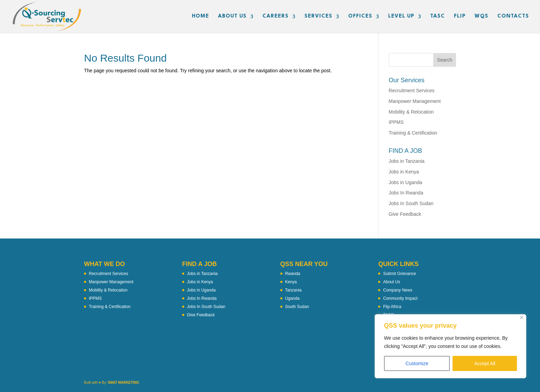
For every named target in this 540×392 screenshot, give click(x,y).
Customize (417, 363)
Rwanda (293, 274)
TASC (438, 17)
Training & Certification (413, 133)
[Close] (522, 317)
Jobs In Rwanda (406, 193)
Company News (398, 290)
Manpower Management (415, 101)
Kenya (291, 282)
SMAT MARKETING (123, 383)
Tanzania (293, 290)
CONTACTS (513, 17)
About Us (391, 282)
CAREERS (276, 17)
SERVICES (318, 17)
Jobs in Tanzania (407, 161)
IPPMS (396, 122)
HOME (200, 17)
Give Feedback (405, 214)
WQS (481, 17)
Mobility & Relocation (411, 112)
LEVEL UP (401, 17)
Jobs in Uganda (406, 182)
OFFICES (360, 17)
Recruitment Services (412, 91)
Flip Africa (392, 307)
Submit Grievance (399, 274)
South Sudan (297, 307)
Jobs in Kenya (404, 172)
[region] (450, 346)
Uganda (292, 298)
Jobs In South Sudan (411, 203)
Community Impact (400, 298)
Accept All (485, 363)
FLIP (460, 17)
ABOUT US (232, 17)
